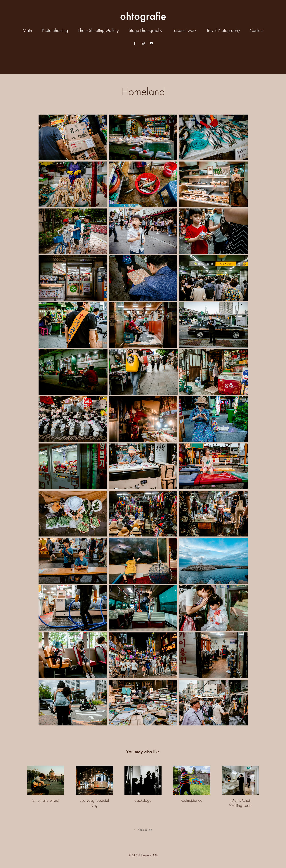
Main (27, 30)
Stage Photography (145, 30)
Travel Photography (223, 30)
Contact (257, 30)
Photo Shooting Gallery (98, 30)
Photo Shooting (55, 30)
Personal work (184, 30)
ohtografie (143, 16)
